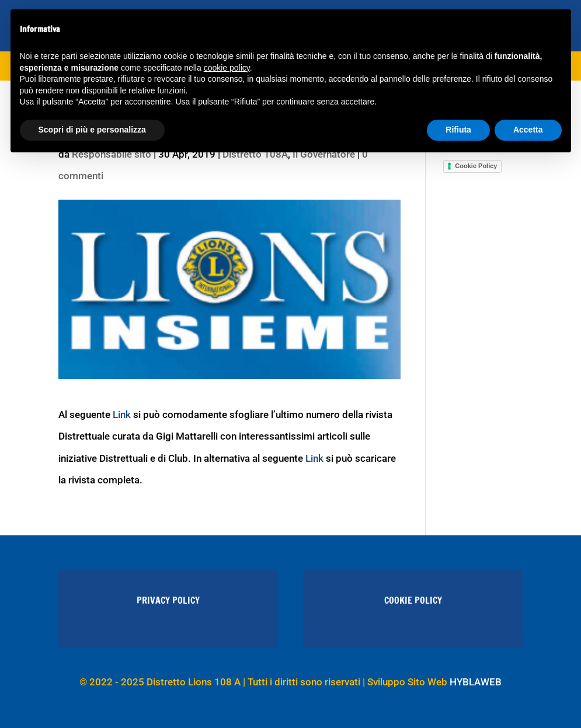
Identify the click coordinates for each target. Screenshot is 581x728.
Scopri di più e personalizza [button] (92, 130)
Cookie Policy (476, 166)
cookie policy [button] (227, 68)
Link (122, 414)
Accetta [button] (528, 130)
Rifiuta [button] (458, 130)
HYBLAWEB (476, 682)
